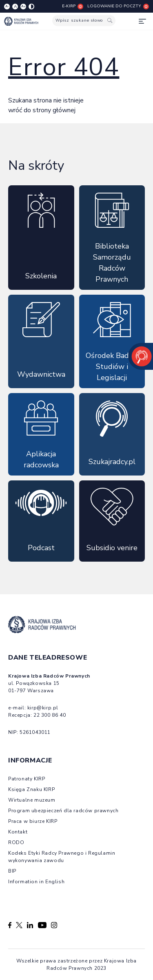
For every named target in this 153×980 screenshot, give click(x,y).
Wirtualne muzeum (32, 800)
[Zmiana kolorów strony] (31, 7)
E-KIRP (73, 6)
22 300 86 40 (50, 715)
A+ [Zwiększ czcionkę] (23, 6)
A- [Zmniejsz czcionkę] (7, 6)
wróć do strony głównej (42, 110)
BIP (12, 871)
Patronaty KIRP (27, 779)
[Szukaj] (110, 21)
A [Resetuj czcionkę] (15, 7)
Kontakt (18, 832)
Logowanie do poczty (118, 6)
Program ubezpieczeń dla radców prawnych (63, 811)
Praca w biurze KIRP (33, 821)
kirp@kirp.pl (43, 708)
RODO (16, 842)
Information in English (36, 882)
